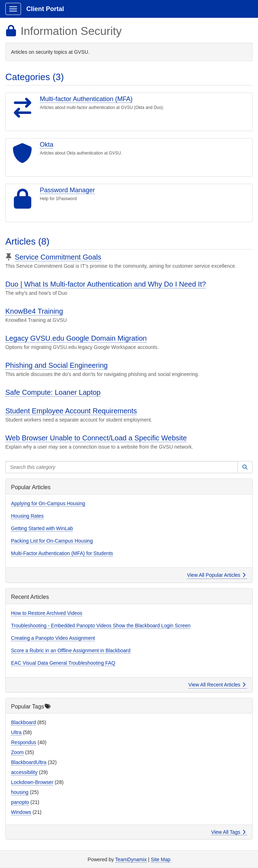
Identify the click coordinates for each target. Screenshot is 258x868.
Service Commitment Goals (58, 257)
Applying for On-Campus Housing (48, 503)
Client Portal (45, 9)
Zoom (17, 752)
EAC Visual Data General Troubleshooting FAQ (63, 663)
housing (20, 792)
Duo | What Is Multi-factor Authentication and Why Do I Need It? (106, 284)
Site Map (160, 859)
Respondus (24, 742)
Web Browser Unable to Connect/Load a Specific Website (96, 438)
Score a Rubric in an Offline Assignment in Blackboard (71, 650)
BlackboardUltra (29, 762)
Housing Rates (27, 516)
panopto (20, 802)
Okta (47, 145)
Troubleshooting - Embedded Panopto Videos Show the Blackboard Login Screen (101, 626)
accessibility (24, 772)
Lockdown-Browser (32, 782)
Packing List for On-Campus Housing (52, 541)
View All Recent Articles (217, 685)
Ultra (16, 732)
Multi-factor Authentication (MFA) (86, 99)
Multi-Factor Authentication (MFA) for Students (62, 553)
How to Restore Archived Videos (47, 613)
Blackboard (23, 722)
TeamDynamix (131, 859)
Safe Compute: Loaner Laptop (53, 392)
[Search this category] (122, 467)
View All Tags (228, 832)
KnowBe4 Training (34, 311)
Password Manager (67, 190)
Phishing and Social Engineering (57, 365)
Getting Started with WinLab (42, 528)
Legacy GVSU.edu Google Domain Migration (76, 338)
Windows (21, 812)
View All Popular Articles (216, 575)
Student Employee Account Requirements (71, 411)
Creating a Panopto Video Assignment (53, 638)
